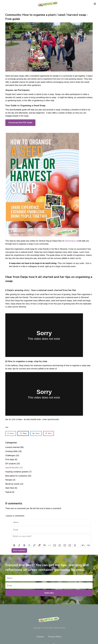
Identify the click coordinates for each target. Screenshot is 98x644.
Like (7, 427)
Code (50, 545)
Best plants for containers (18, 476)
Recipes (10, 480)
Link (34, 545)
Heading (40, 545)
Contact (40, 637)
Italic (19, 545)
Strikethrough (24, 545)
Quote (45, 545)
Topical (10, 492)
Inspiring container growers (18, 472)
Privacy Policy (55, 637)
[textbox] (51, 539)
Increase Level (70, 545)
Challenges (12, 455)
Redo (88, 545)
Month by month (14, 484)
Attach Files (75, 545)
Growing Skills (13, 451)
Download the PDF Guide (20, 123)
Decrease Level (65, 545)
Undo (83, 545)
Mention (29, 545)
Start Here (11, 488)
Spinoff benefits (53, 419)
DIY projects (13, 464)
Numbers (60, 545)
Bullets (55, 545)
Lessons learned (14, 447)
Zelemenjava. (70, 241)
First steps (11, 459)
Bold (14, 545)
